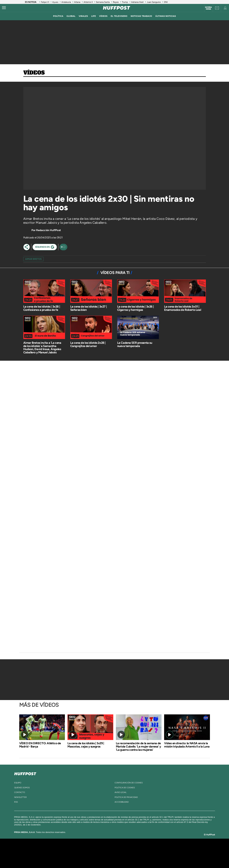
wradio (109, 853)
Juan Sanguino (154, 2)
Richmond (75, 858)
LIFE (94, 16)
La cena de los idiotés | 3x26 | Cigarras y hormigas (136, 308)
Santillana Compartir (125, 848)
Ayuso (55, 2)
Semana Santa (103, 2)
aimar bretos (33, 259)
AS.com (150, 848)
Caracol (172, 848)
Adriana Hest (137, 2)
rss (16, 802)
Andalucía (66, 2)
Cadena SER (139, 848)
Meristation (165, 858)
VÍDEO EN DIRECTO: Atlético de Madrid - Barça (40, 745)
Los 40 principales (93, 848)
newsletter (20, 797)
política (58, 16)
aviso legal (121, 792)
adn (160, 848)
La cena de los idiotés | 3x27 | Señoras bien (89, 308)
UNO (100, 853)
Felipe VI (45, 2)
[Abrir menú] (4, 8)
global (71, 16)
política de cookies (125, 788)
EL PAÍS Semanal (146, 853)
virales (83, 16)
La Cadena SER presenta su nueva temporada (135, 344)
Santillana (108, 848)
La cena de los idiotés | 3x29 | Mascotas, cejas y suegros (86, 745)
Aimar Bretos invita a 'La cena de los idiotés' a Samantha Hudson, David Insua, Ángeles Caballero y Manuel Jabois (42, 348)
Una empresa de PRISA (48, 851)
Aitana (77, 2)
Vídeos (34, 73)
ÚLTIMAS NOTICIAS (166, 16)
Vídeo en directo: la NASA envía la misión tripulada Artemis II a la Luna (187, 745)
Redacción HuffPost (48, 230)
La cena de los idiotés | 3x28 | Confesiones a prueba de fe (42, 308)
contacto (20, 792)
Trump (125, 2)
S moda (135, 858)
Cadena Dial (134, 853)
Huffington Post (81, 853)
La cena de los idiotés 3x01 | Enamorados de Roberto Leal (183, 308)
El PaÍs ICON (121, 858)
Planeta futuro (158, 853)
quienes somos (22, 788)
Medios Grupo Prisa (48, 859)
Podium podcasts (107, 858)
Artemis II (88, 2)
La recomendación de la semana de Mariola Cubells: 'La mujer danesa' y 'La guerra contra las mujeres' (138, 747)
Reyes (116, 2)
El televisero (119, 16)
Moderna (91, 858)
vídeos (103, 16)
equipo (18, 783)
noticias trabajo (141, 16)
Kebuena (170, 853)
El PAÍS (77, 848)
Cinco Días (121, 853)
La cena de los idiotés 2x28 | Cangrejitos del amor (88, 344)
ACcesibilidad (122, 802)
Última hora (208, 8)
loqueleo (149, 858)
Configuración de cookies (129, 783)
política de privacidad (126, 797)
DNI (166, 2)
